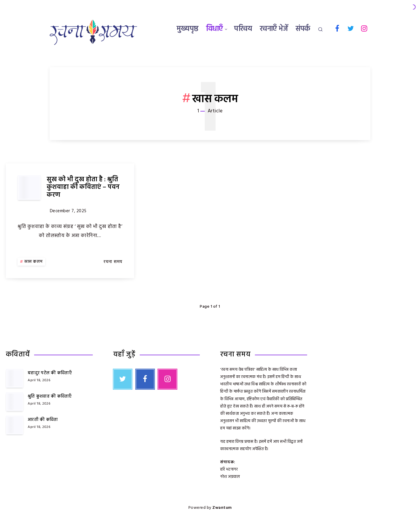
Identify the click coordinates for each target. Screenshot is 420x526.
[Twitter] (351, 28)
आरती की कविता (43, 420)
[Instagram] (364, 28)
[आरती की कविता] (15, 425)
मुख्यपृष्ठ (188, 29)
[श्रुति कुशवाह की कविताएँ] (15, 402)
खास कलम (34, 262)
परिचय (243, 29)
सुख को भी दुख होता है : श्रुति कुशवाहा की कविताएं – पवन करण (83, 187)
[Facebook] (337, 28)
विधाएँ (215, 29)
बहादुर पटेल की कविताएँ (50, 373)
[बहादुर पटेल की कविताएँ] (15, 378)
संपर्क (303, 29)
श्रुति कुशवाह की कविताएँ (50, 396)
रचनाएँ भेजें (274, 29)
